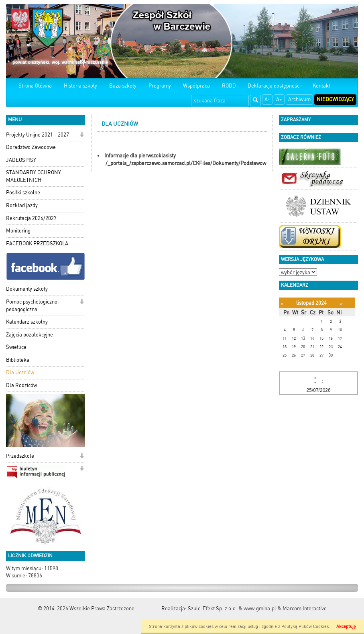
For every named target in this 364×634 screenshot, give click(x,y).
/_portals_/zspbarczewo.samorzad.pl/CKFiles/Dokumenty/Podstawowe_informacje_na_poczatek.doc (221, 163)
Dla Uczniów (20, 372)
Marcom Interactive (305, 609)
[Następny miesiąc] (341, 303)
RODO (229, 86)
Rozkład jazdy (22, 205)
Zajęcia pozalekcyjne (29, 335)
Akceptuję (346, 627)
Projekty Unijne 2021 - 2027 (38, 135)
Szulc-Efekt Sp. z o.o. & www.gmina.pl (232, 609)
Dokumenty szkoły (27, 289)
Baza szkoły (123, 86)
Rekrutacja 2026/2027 (31, 218)
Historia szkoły (80, 86)
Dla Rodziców (21, 385)
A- (267, 99)
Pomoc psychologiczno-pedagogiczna (33, 306)
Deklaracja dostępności (274, 86)
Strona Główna (35, 86)
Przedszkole (20, 456)
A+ (279, 99)
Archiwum (299, 99)
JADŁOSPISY (21, 160)
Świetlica (16, 347)
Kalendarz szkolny (27, 322)
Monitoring (18, 231)
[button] (82, 136)
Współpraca (196, 86)
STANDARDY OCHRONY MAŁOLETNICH (34, 176)
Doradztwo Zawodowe (31, 147)
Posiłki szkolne (23, 193)
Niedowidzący (335, 99)
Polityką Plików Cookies (305, 627)
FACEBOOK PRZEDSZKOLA (37, 244)
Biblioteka (18, 360)
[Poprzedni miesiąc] (282, 303)
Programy (160, 86)
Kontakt (321, 86)
